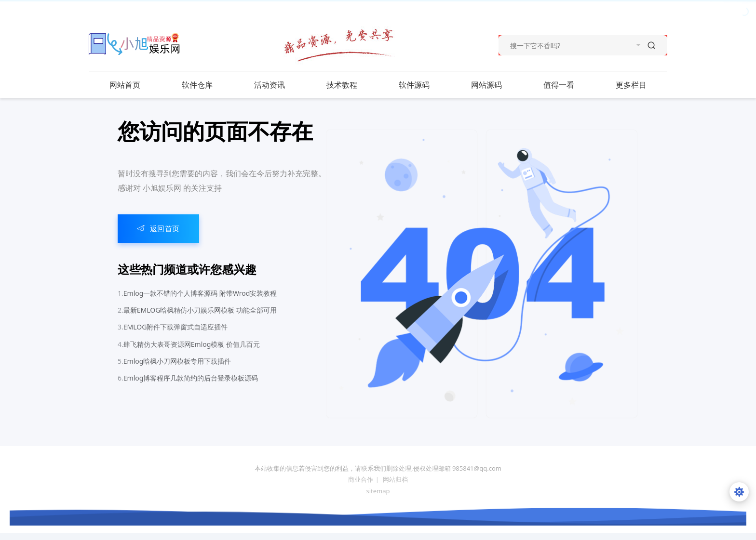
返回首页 (158, 228)
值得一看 (568, 85)
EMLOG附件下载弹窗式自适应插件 (176, 327)
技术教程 (351, 85)
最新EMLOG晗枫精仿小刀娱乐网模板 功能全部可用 (200, 310)
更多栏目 (641, 85)
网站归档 (395, 479)
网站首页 (125, 85)
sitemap (378, 491)
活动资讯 (279, 85)
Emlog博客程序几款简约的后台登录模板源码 (191, 378)
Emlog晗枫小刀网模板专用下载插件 (177, 361)
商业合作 (361, 479)
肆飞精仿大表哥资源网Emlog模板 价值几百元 (192, 344)
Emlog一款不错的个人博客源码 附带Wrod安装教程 (200, 293)
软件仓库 (207, 85)
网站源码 (496, 85)
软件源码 (424, 85)
